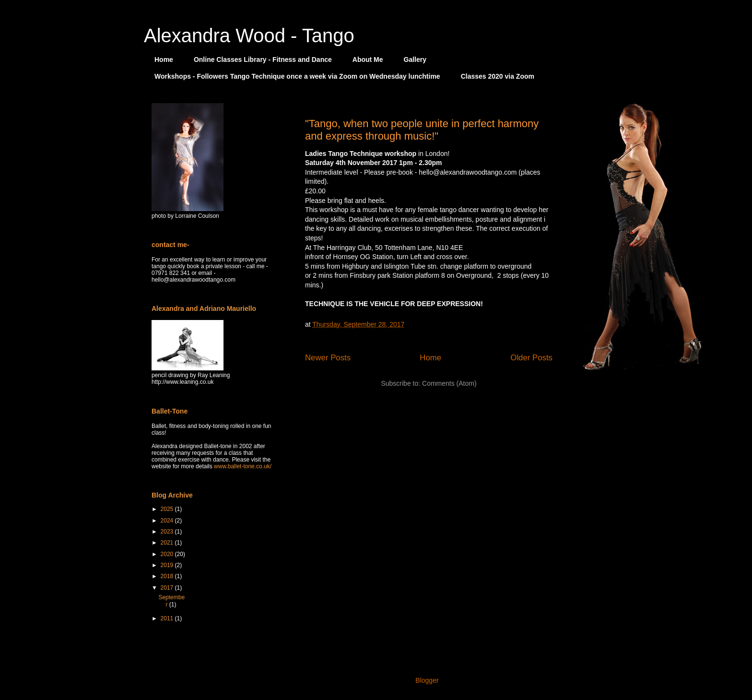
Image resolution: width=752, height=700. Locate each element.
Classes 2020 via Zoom (498, 76)
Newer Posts (328, 358)
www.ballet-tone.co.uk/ (243, 466)
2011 (168, 618)
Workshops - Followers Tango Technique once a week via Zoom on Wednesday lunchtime (297, 76)
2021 (168, 543)
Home (164, 59)
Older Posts (531, 358)
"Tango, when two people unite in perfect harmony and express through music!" (422, 130)
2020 (168, 554)
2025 (168, 509)
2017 (168, 588)
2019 (168, 565)
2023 (168, 532)
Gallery (415, 59)
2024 (168, 521)
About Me (368, 59)
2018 (168, 576)
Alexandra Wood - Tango (249, 36)
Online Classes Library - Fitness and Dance (263, 59)
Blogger (427, 680)
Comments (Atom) (449, 383)
